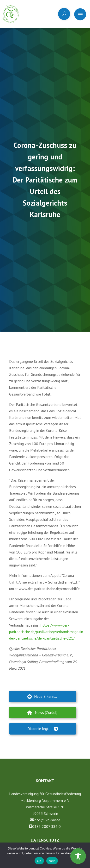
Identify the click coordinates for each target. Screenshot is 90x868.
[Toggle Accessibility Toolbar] (78, 856)
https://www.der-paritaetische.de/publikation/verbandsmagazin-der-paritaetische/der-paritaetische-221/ (47, 632)
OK (39, 861)
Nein (52, 861)
